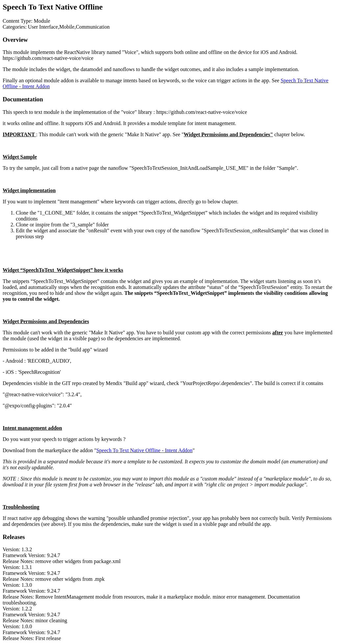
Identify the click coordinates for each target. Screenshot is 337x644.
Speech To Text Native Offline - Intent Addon (144, 450)
